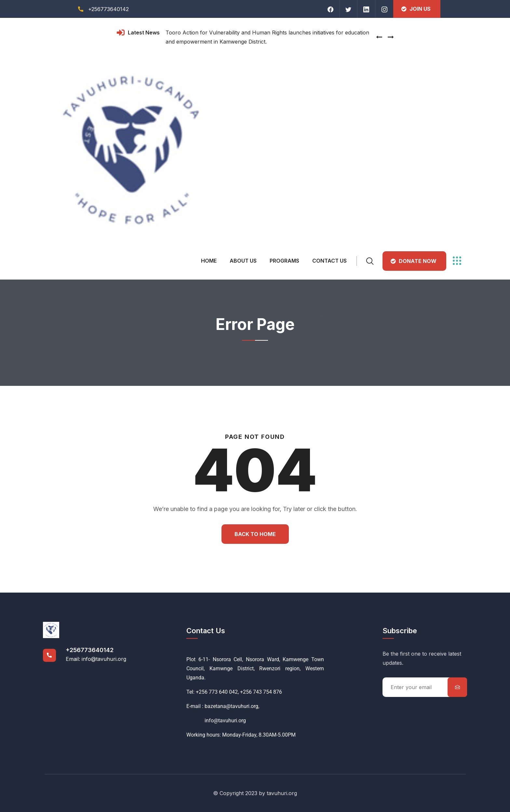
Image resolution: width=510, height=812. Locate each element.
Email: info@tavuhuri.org (96, 659)
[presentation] (379, 37)
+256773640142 (90, 650)
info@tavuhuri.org (216, 720)
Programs (284, 261)
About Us (243, 261)
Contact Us (329, 261)
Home (209, 261)
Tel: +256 (197, 692)
